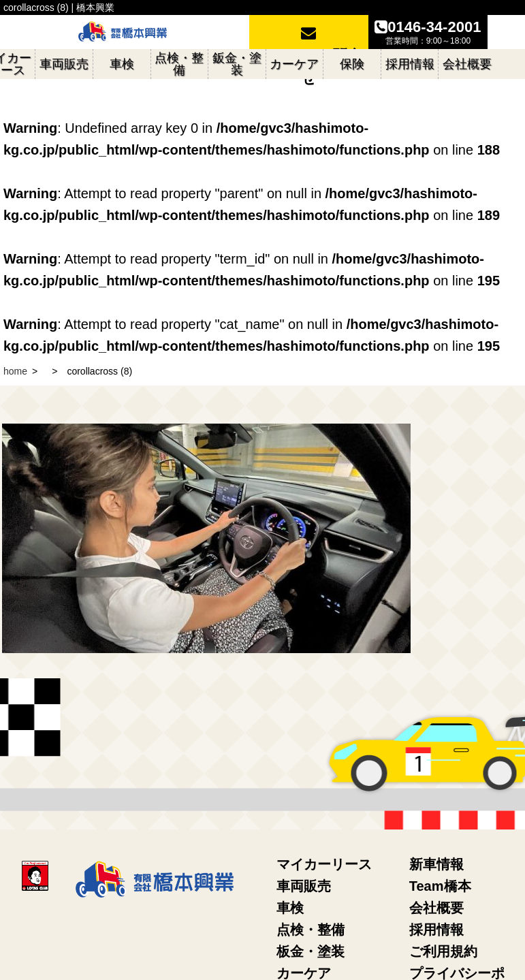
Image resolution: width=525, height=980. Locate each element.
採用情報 (436, 930)
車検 (290, 908)
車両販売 (304, 886)
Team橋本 (440, 886)
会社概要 (436, 908)
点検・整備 (311, 930)
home (15, 371)
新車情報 (436, 864)
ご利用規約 (443, 951)
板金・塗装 (311, 951)
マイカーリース (324, 864)
